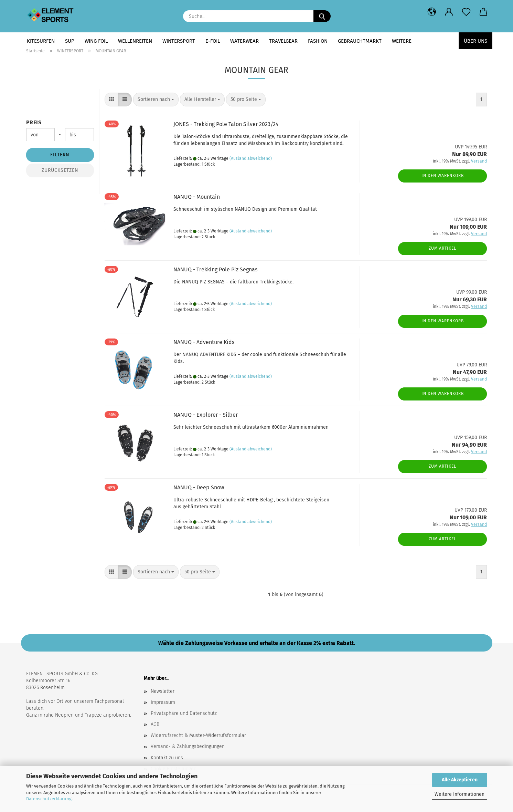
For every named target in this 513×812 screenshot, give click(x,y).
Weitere (402, 41)
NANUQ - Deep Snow (199, 487)
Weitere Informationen (459, 794)
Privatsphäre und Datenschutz (184, 713)
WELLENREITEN (135, 41)
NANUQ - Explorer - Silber (206, 415)
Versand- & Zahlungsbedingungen (188, 746)
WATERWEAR (244, 41)
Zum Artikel (442, 248)
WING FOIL (96, 41)
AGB (155, 724)
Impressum (163, 702)
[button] (432, 12)
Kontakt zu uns (167, 758)
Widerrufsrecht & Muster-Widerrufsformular (198, 735)
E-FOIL (213, 41)
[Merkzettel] (466, 12)
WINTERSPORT (179, 41)
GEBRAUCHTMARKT (360, 41)
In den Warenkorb (443, 176)
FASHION (318, 41)
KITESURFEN (41, 41)
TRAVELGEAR (283, 41)
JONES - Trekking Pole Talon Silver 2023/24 (226, 124)
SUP (70, 41)
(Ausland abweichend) (251, 158)
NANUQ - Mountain (197, 197)
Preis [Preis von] (34, 122)
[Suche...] (322, 16)
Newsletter (163, 691)
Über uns (475, 41)
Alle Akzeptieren (460, 780)
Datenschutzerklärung (49, 799)
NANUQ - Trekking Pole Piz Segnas (215, 269)
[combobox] (156, 100)
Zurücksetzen (60, 170)
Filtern (60, 155)
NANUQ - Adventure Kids (204, 342)
